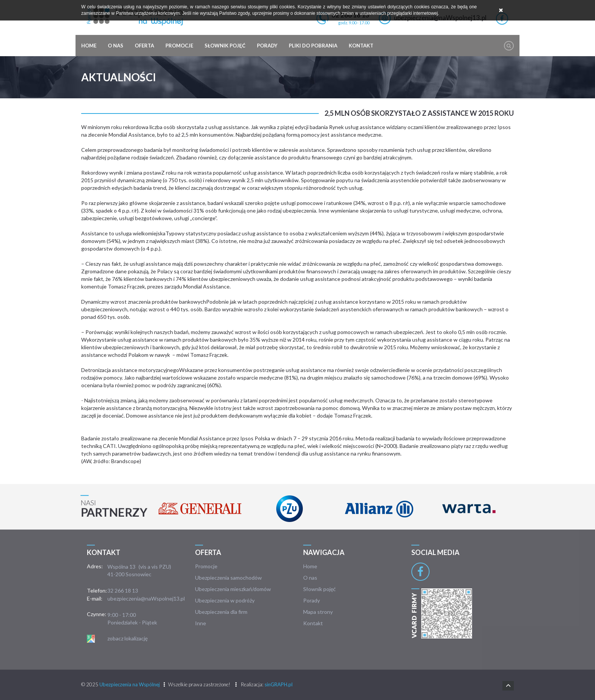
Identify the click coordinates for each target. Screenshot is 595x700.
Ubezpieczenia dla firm (221, 612)
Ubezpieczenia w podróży (225, 600)
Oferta (144, 46)
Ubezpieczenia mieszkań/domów (233, 589)
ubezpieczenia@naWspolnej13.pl (146, 598)
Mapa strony (318, 612)
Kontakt (361, 46)
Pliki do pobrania (313, 46)
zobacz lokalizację (127, 638)
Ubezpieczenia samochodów (228, 578)
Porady (267, 46)
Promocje (179, 46)
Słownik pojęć (225, 46)
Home (89, 46)
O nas (116, 46)
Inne (201, 623)
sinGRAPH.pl (279, 684)
